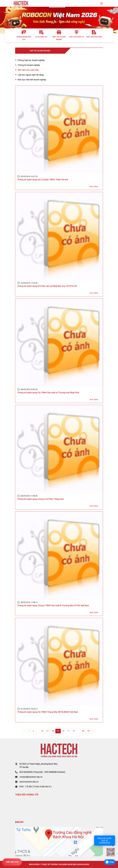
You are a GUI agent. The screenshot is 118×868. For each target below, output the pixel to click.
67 (48, 731)
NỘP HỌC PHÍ (12, 862)
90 (88, 731)
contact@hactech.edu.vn (31, 777)
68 (53, 731)
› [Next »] (93, 731)
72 (74, 731)
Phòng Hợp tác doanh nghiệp (31, 60)
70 (63, 731)
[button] (9, 20)
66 (42, 731)
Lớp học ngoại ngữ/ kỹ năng (31, 75)
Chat (112, 862)
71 (68, 731)
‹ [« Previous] (25, 731)
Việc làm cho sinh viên (28, 70)
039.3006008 (51, 772)
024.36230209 (26, 772)
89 (83, 731)
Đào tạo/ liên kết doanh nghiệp (32, 80)
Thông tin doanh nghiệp (29, 65)
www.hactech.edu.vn (29, 782)
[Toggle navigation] (102, 3)
